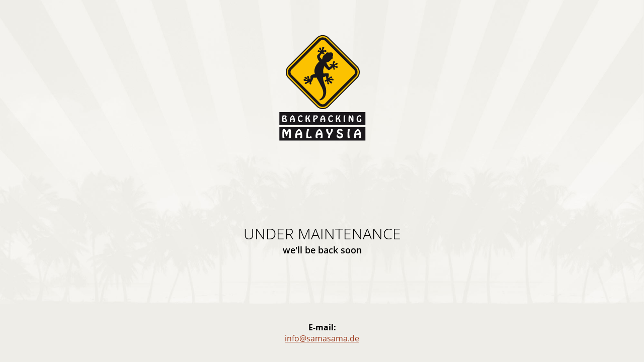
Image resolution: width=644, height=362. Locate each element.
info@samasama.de (322, 338)
